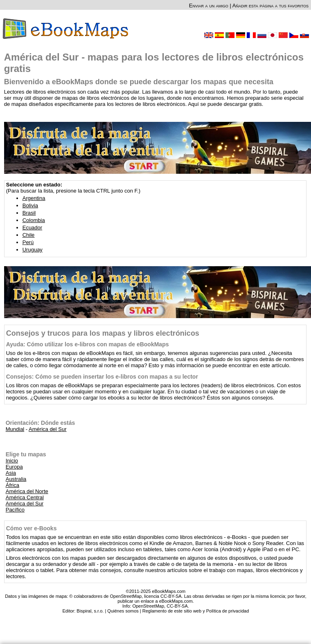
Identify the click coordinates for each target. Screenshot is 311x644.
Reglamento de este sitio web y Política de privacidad (196, 611)
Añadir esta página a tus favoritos (270, 6)
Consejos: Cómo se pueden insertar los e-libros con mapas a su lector (102, 377)
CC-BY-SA (177, 606)
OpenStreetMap (148, 606)
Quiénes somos (123, 611)
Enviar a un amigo (209, 6)
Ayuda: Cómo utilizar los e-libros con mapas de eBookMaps (88, 344)
